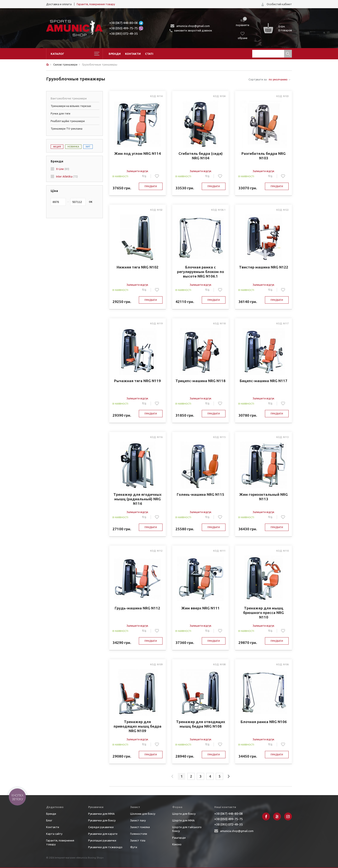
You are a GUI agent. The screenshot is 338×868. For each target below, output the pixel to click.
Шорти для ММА (183, 820)
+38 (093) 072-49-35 (124, 34)
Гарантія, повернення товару (96, 4)
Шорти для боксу (184, 814)
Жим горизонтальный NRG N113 (264, 497)
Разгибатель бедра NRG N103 (264, 156)
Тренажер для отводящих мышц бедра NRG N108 (201, 724)
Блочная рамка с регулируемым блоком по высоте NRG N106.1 (200, 272)
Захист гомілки (140, 827)
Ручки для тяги (60, 113)
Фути (134, 847)
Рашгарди (179, 838)
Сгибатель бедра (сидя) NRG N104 (201, 156)
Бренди (115, 54)
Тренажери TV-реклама (67, 129)
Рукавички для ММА (101, 814)
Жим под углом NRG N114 (138, 153)
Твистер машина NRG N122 (264, 267)
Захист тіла (138, 840)
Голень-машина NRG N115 (200, 494)
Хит (88, 147)
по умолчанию (278, 79)
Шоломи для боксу (143, 814)
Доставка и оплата (59, 4)
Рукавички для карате (103, 834)
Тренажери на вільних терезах (71, 106)
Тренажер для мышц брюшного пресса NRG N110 (264, 613)
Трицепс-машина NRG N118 (200, 381)
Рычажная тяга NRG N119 (137, 381)
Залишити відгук (137, 171)
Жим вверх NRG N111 (200, 608)
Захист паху (138, 820)
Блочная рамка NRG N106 (264, 722)
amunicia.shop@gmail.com (193, 26)
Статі (149, 54)
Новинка (73, 147)
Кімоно (177, 844)
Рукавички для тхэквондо (105, 847)
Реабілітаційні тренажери (68, 121)
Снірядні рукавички (101, 827)
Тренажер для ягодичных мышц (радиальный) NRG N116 (137, 499)
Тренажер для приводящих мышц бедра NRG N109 (138, 726)
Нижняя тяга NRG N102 (138, 267)
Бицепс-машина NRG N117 (264, 381)
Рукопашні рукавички (102, 840)
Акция (57, 147)
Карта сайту (54, 834)
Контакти (133, 54)
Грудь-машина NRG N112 (137, 608)
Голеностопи (139, 834)
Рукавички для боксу (102, 820)
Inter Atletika (67, 176)
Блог (49, 820)
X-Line (63, 169)
